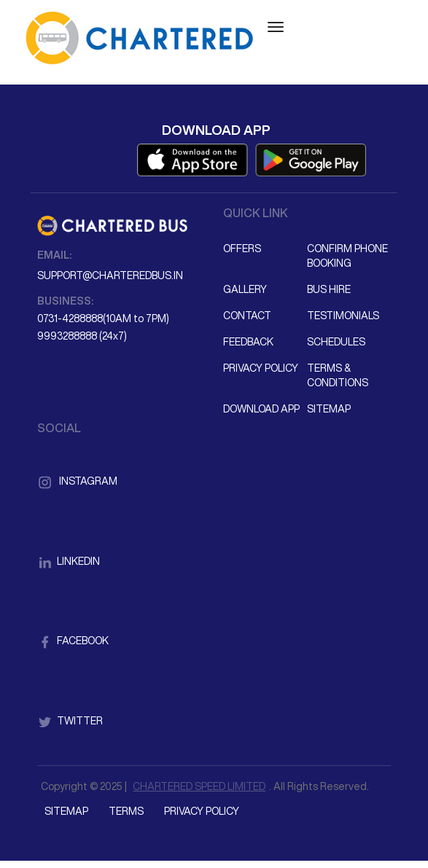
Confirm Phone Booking (347, 256)
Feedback (248, 342)
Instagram (77, 481)
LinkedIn (69, 561)
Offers (242, 249)
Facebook (73, 641)
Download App (261, 409)
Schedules (336, 342)
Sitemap (329, 409)
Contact (247, 316)
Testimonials (343, 316)
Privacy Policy (261, 368)
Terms (126, 811)
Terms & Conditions (338, 375)
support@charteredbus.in (110, 275)
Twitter (70, 721)
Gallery (245, 289)
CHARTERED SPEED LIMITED (199, 786)
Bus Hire (329, 289)
